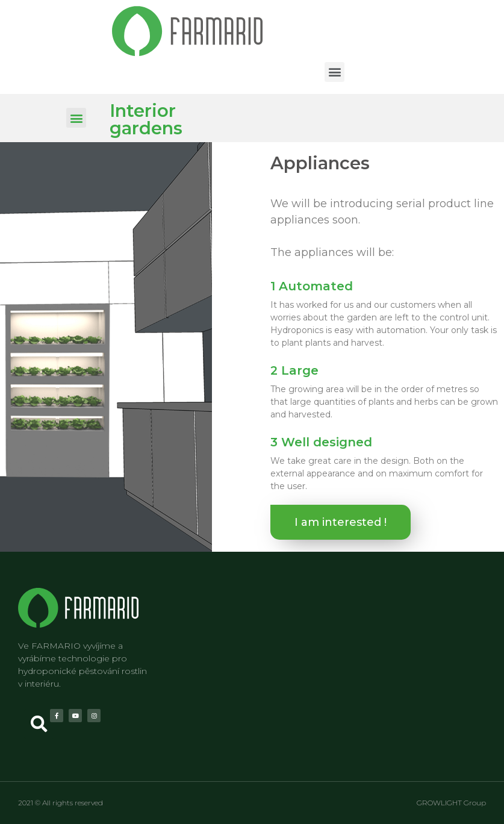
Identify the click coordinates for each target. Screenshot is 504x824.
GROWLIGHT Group (451, 803)
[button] (334, 72)
